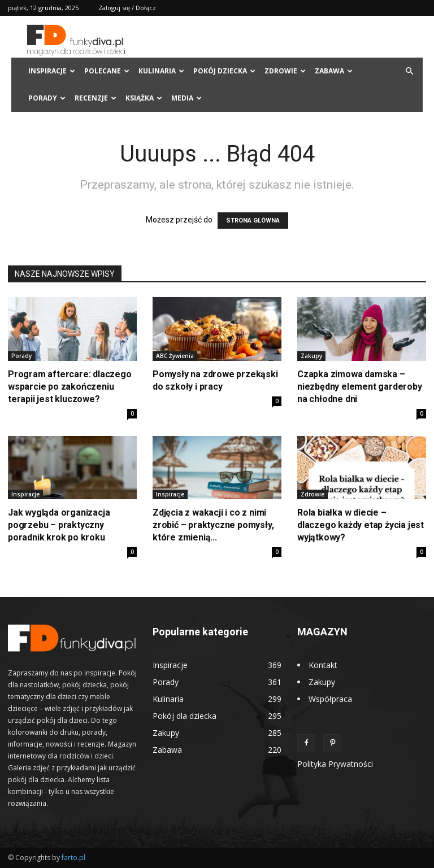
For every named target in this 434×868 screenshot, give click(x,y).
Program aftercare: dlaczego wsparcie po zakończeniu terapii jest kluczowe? (70, 387)
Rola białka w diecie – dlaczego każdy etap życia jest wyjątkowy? (361, 525)
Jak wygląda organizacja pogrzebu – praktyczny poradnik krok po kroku (59, 525)
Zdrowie (285, 71)
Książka (144, 98)
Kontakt (323, 665)
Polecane (107, 71)
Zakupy (311, 356)
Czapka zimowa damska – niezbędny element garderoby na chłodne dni (360, 387)
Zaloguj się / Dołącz (127, 8)
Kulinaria (161, 71)
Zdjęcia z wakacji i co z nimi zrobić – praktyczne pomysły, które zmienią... (213, 525)
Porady (47, 98)
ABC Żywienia (175, 356)
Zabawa (334, 71)
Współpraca (330, 699)
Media (186, 98)
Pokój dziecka (224, 71)
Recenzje (96, 98)
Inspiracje (52, 71)
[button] (409, 71)
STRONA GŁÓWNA (253, 221)
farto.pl (73, 858)
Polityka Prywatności (335, 764)
